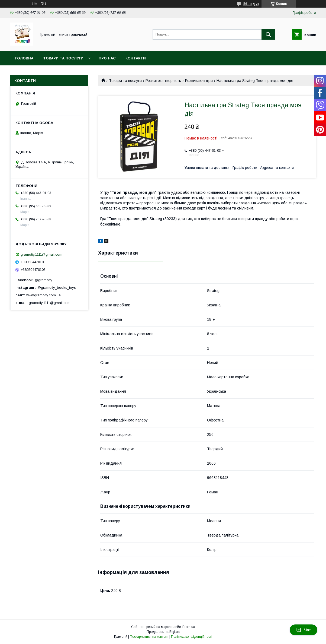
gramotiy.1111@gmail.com (41, 254)
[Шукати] (268, 34)
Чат (304, 630)
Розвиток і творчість (163, 81)
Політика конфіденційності (192, 637)
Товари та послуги (63, 58)
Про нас (107, 58)
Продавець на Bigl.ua (163, 632)
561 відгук (251, 4)
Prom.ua (189, 627)
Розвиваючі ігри (199, 81)
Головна (24, 58)
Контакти (136, 58)
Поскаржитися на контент (149, 637)
